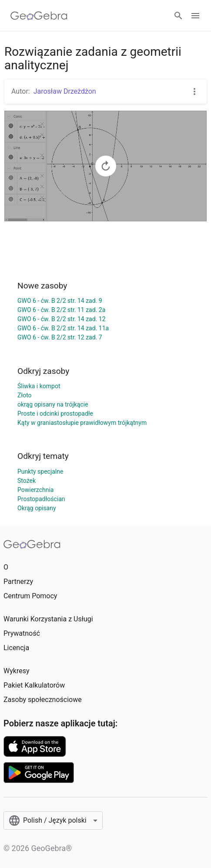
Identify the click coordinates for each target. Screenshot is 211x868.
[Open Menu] (195, 16)
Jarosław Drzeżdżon (65, 91)
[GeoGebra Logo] (39, 16)
